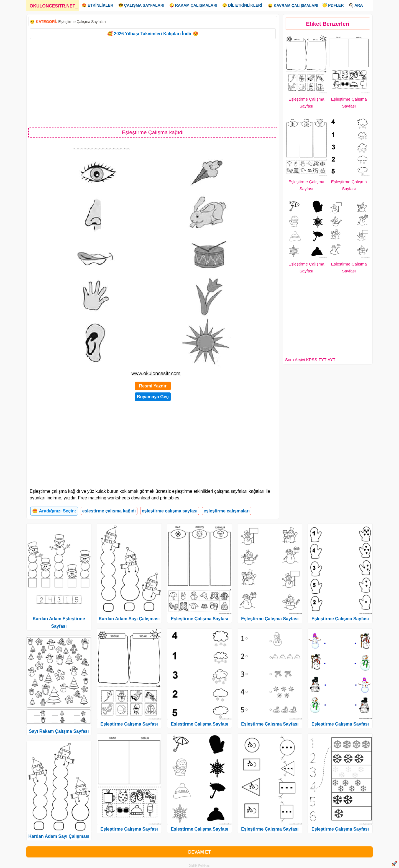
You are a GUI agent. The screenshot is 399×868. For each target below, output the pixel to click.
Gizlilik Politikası (200, 866)
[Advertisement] (153, 83)
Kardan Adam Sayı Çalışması (59, 836)
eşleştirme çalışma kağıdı (109, 511)
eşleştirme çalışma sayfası (170, 511)
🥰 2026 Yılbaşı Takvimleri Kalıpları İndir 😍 (153, 34)
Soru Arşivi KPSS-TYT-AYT (310, 360)
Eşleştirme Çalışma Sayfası (129, 724)
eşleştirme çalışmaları (227, 511)
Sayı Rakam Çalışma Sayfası (59, 731)
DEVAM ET (199, 852)
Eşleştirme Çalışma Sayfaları (82, 22)
